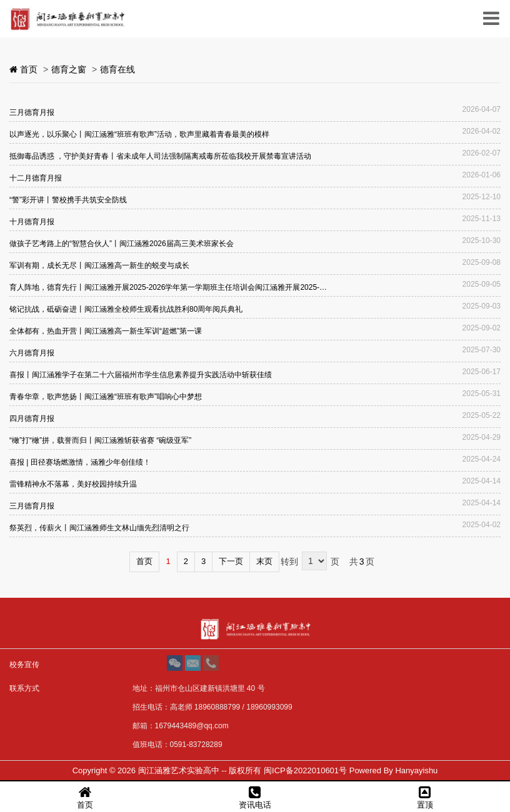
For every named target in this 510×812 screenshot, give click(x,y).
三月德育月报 (32, 112)
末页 (264, 561)
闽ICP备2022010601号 (305, 770)
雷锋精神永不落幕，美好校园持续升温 (73, 484)
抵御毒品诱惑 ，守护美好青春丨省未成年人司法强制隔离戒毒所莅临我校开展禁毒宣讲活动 (160, 156)
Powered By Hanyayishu (394, 770)
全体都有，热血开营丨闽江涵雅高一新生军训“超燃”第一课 (106, 331)
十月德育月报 (32, 222)
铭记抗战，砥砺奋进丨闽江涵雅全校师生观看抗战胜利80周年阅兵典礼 (126, 309)
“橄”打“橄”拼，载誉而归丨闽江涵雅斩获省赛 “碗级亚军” (100, 440)
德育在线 (117, 69)
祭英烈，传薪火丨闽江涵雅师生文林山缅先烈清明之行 (99, 528)
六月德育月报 (32, 353)
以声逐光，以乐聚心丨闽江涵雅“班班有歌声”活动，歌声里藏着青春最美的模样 (139, 134)
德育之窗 (69, 69)
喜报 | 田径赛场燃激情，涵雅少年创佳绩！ (80, 462)
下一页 (231, 561)
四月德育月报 (32, 418)
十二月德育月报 (36, 178)
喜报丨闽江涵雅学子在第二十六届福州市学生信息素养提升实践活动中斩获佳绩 (141, 375)
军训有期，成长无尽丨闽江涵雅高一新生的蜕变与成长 (99, 265)
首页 (144, 561)
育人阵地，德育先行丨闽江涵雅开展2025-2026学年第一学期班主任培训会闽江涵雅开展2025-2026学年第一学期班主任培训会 (169, 287)
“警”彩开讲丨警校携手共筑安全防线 (68, 200)
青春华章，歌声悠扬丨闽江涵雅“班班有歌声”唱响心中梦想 (106, 397)
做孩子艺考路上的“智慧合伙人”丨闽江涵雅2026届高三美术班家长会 (122, 244)
